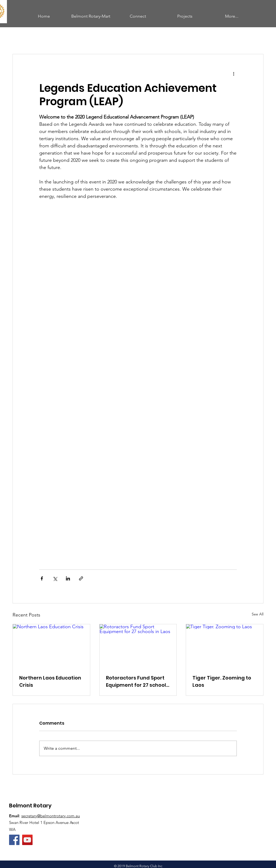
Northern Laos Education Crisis (50, 681)
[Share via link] (81, 578)
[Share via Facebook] (42, 578)
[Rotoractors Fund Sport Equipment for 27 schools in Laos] (138, 646)
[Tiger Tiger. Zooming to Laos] (225, 646)
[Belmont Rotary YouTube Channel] (27, 840)
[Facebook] (14, 840)
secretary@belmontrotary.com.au (51, 816)
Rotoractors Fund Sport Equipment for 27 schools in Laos (137, 682)
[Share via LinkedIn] (68, 578)
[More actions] (234, 73)
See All (258, 614)
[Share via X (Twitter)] (55, 578)
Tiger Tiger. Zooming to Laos (222, 681)
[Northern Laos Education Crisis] (51, 646)
